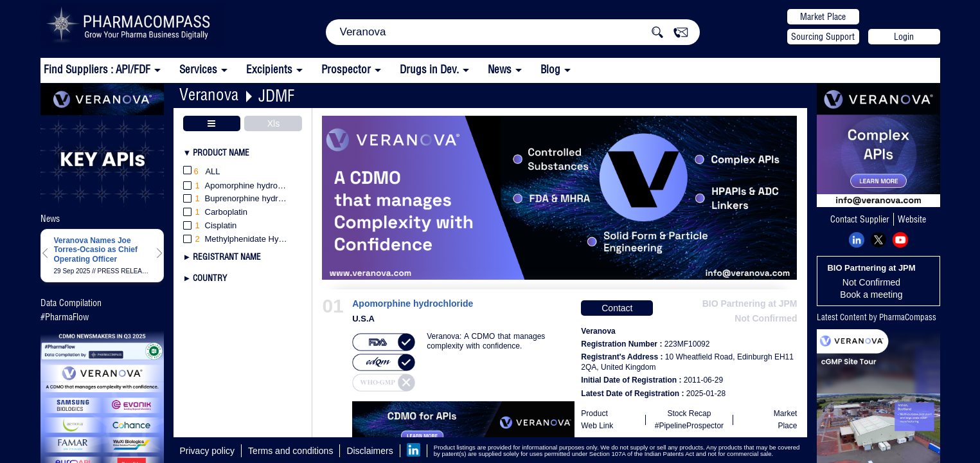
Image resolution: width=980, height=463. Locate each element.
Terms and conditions (290, 451)
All (202, 172)
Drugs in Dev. (429, 69)
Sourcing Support (823, 37)
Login (904, 37)
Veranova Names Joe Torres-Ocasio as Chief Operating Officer (96, 250)
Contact (617, 308)
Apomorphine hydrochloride (413, 304)
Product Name (221, 152)
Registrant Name (227, 257)
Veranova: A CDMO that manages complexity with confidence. (486, 341)
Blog (550, 69)
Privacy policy (208, 451)
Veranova (209, 94)
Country (210, 278)
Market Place (823, 17)
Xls (273, 123)
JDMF (276, 95)
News (500, 69)
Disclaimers (370, 451)
